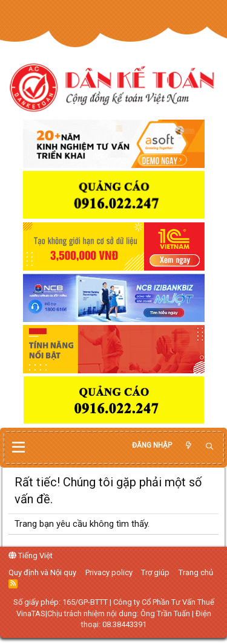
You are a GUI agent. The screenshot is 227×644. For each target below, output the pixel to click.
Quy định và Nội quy (42, 572)
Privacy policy (109, 572)
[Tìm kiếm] (209, 447)
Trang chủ (196, 572)
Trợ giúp (155, 572)
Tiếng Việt (31, 555)
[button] (18, 448)
